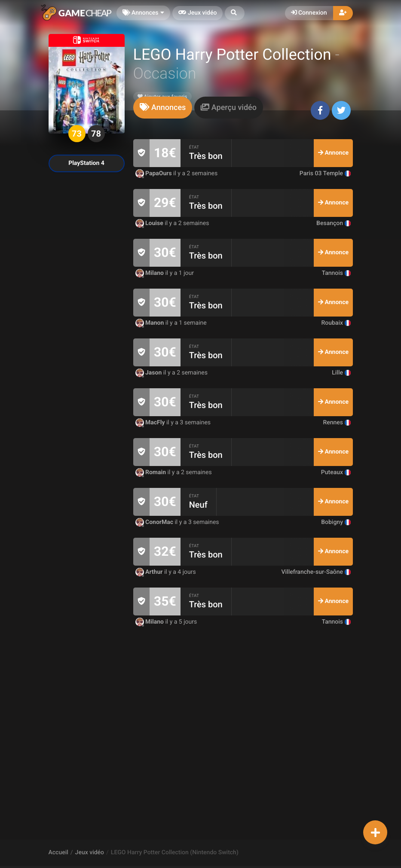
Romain (152, 472)
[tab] (163, 108)
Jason (149, 373)
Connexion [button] (309, 13)
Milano (150, 273)
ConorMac (155, 522)
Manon (150, 323)
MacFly (151, 423)
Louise (150, 223)
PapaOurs (155, 174)
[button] (235, 13)
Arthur (150, 572)
